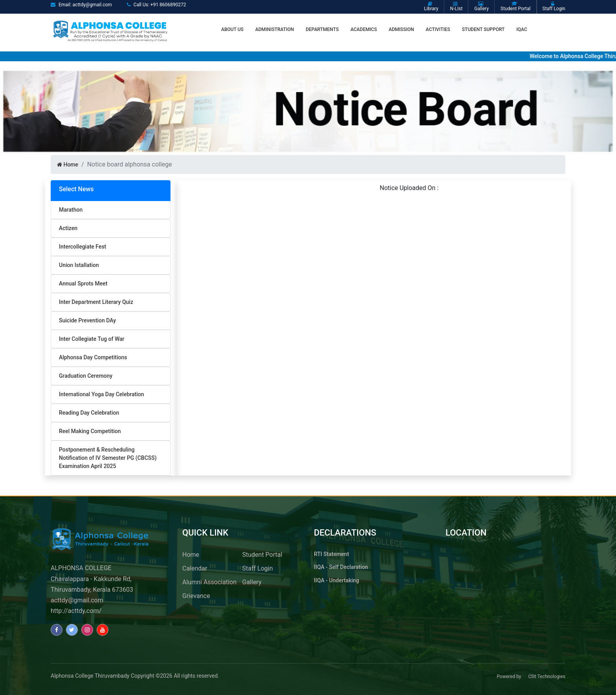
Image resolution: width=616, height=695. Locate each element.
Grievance (196, 596)
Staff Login (258, 568)
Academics (364, 29)
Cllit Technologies (547, 677)
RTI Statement (331, 554)
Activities (438, 29)
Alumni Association (209, 582)
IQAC (522, 29)
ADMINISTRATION (275, 29)
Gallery (252, 582)
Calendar (195, 568)
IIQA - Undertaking (336, 580)
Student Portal (262, 555)
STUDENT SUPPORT (483, 29)
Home (68, 165)
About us (232, 29)
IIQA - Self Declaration (341, 567)
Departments (322, 29)
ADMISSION (401, 29)
